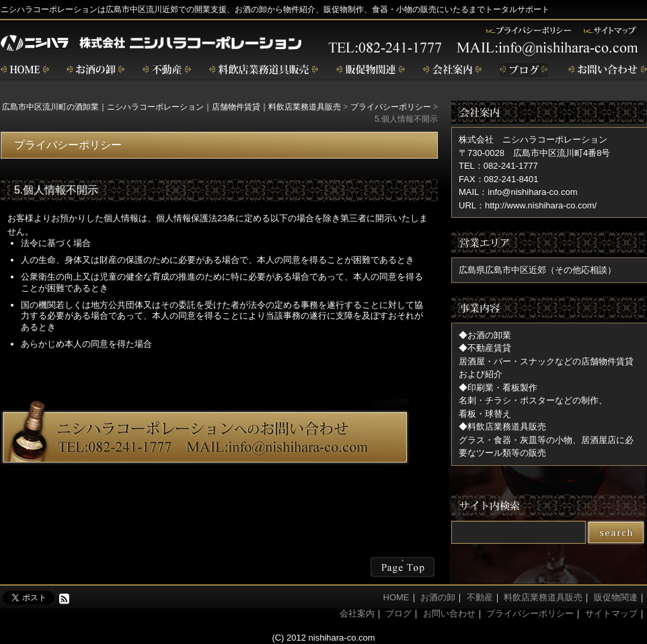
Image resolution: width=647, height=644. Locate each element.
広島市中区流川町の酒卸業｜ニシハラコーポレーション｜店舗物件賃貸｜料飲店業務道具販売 (172, 107)
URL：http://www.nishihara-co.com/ (528, 205)
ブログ (525, 70)
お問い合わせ (608, 70)
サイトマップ (611, 613)
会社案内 (452, 70)
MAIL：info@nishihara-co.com (518, 192)
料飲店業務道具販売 (543, 597)
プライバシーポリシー (391, 107)
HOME (396, 597)
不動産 (167, 70)
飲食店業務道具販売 (264, 70)
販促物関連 (371, 70)
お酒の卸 (96, 70)
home (25, 70)
